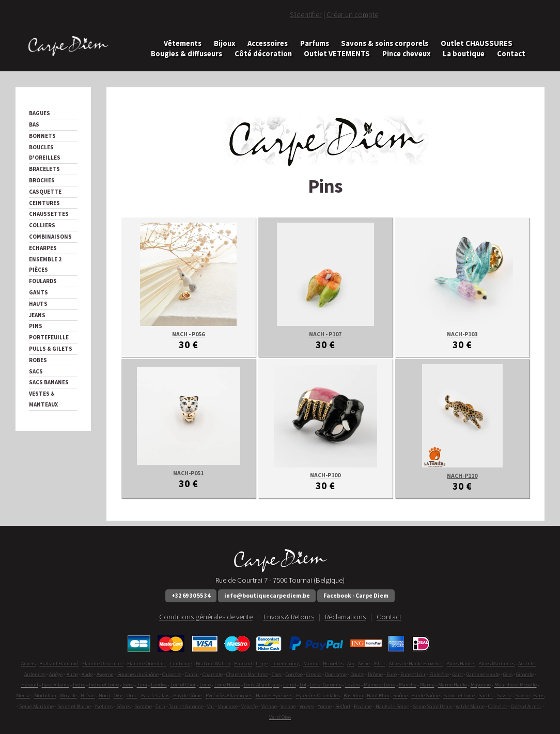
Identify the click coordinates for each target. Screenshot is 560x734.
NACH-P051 (188, 473)
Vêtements (183, 44)
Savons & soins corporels (385, 44)
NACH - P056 (188, 334)
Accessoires (268, 44)
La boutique (464, 54)
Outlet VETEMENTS (337, 54)
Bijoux (225, 44)
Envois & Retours (289, 617)
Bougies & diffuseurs (186, 54)
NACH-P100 (325, 475)
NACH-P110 (462, 475)
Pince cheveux (407, 54)
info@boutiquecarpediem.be (267, 595)
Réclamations (345, 617)
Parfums (315, 44)
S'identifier (306, 14)
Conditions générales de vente (206, 617)
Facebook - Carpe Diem (356, 595)
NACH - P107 (325, 334)
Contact (511, 54)
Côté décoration (263, 54)
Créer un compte (352, 14)
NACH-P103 (462, 334)
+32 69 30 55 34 (191, 595)
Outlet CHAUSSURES (477, 44)
